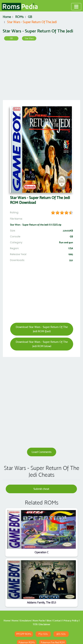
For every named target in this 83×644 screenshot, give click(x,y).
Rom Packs (39, 621)
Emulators (26, 621)
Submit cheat (41, 489)
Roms (15, 621)
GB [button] (11, 38)
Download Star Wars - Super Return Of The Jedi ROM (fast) (42, 329)
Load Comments (42, 452)
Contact (57, 621)
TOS (35, 624)
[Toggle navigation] (76, 7)
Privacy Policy (71, 621)
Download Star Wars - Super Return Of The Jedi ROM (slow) (42, 344)
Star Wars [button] (29, 38)
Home (7, 621)
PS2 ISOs (43, 634)
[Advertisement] (41, 72)
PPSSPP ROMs (24, 634)
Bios (49, 621)
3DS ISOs (61, 634)
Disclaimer (45, 624)
